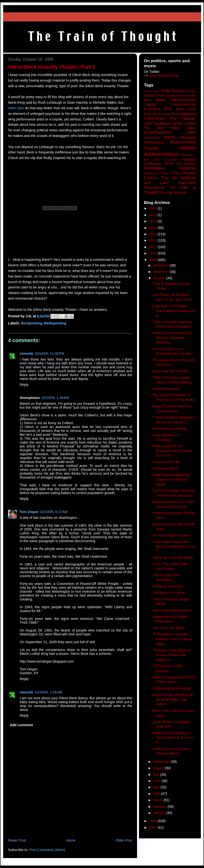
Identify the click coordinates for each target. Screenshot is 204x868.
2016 (153, 215)
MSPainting (152, 138)
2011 (153, 247)
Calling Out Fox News (169, 593)
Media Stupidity (180, 137)
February (160, 807)
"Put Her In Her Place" (169, 628)
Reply (24, 385)
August (159, 768)
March (158, 800)
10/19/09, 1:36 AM (55, 398)
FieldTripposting (184, 114)
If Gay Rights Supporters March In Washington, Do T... (173, 546)
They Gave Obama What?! (172, 610)
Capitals (150, 104)
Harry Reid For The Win (170, 371)
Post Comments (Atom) (47, 850)
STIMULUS (152, 164)
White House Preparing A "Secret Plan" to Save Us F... (173, 738)
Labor (191, 132)
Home (71, 840)
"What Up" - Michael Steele (173, 558)
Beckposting (32, 323)
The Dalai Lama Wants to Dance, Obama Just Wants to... (171, 655)
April (157, 794)
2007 (153, 827)
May (157, 787)
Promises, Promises (167, 586)
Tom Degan (29, 512)
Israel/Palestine (158, 132)
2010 (153, 253)
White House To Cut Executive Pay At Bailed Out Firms (172, 451)
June (157, 781)
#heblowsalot (152, 91)
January (160, 813)
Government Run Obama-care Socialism (170, 121)
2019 (153, 208)
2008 (153, 821)
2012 (153, 240)
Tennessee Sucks (157, 173)
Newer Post (17, 840)
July (157, 775)
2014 (153, 228)
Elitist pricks (186, 109)
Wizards (181, 193)
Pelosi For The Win (167, 462)
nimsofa (26, 354)
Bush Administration (176, 100)
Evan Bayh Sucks (157, 114)
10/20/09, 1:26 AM (48, 692)
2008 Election (174, 91)
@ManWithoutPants (164, 76)
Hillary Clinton (183, 128)
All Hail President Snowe (171, 535)
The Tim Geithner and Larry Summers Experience (170, 183)
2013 (153, 234)
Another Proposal (165, 389)
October (160, 278)
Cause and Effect (165, 468)
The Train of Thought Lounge (170, 190)
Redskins (189, 160)
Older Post (124, 840)
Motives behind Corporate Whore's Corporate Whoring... (172, 338)
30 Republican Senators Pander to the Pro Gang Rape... (172, 639)
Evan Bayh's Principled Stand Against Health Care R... (174, 311)
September (162, 762)
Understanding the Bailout (172, 688)
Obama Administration (170, 151)
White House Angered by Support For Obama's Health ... (171, 480)
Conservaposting (183, 104)
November (161, 272)
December (161, 265)
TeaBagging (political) (170, 168)
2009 (153, 260)
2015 (153, 221)
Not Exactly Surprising (169, 429)
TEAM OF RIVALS (180, 164)
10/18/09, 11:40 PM (49, 354)
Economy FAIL (158, 109)
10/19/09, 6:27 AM (54, 512)
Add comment (21, 725)
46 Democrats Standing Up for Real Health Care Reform (173, 699)
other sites (16, 108)
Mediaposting (55, 323)
